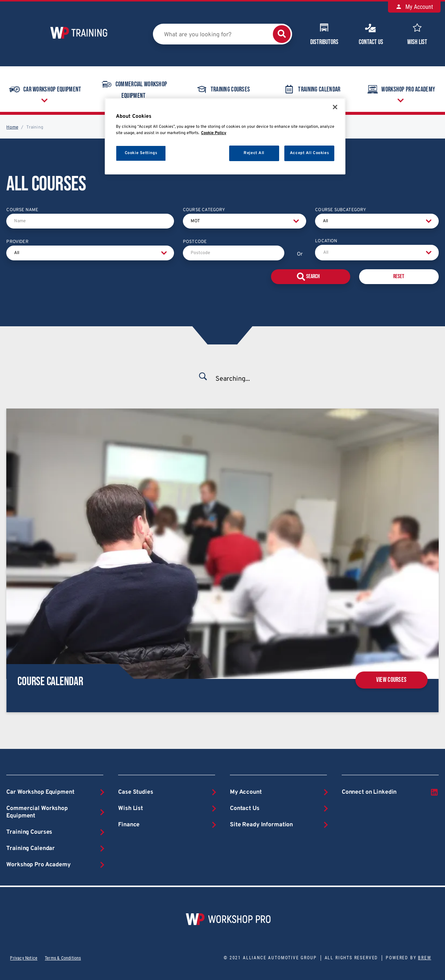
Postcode (195, 242)
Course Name (22, 210)
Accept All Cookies (309, 153)
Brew (424, 958)
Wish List (417, 33)
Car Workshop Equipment (44, 89)
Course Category (204, 210)
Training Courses (223, 89)
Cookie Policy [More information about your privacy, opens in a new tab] (214, 133)
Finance (129, 825)
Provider (17, 242)
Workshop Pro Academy (38, 865)
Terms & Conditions (63, 958)
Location (326, 241)
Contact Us (371, 33)
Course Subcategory (341, 210)
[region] (225, 136)
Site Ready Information (261, 825)
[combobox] (377, 253)
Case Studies (135, 792)
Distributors (324, 33)
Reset (399, 276)
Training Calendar (311, 89)
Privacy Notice (24, 958)
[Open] (429, 253)
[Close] (335, 107)
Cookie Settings (141, 153)
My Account (414, 7)
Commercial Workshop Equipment (133, 89)
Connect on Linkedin (390, 792)
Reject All (254, 153)
